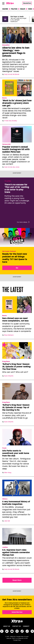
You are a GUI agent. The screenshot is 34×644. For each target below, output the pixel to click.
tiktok (22, 631)
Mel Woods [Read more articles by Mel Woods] (16, 74)
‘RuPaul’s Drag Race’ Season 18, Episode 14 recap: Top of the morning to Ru (16, 407)
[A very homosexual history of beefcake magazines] (17, 489)
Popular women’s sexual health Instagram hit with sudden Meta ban (16, 149)
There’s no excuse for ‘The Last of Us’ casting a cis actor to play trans (17, 188)
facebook (2, 631)
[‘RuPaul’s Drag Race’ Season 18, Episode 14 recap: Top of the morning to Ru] (17, 392)
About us (7, 626)
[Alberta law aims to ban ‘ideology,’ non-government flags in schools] (17, 35)
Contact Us (17, 626)
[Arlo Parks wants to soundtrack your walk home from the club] (17, 438)
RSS (32, 631)
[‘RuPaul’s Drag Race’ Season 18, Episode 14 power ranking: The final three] (17, 351)
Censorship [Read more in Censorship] (6, 144)
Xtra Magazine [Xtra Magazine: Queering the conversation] (10, 3)
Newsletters (27, 3)
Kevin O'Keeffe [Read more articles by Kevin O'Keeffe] (9, 376)
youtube (12, 631)
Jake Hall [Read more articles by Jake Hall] (7, 521)
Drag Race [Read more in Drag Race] (6, 361)
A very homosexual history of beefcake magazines (16, 503)
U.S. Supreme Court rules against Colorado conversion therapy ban (16, 552)
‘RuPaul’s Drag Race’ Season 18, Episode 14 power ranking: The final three (17, 367)
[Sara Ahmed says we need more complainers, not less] (17, 305)
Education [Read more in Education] (6, 45)
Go (17, 268)
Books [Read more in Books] (4, 98)
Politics (14, 9)
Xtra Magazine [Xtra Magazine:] (17, 621)
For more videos (22, 222)
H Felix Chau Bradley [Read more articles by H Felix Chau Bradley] (11, 121)
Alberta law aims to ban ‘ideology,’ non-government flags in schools (16, 52)
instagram (17, 631)
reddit (27, 631)
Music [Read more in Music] (4, 448)
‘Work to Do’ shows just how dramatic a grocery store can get (17, 103)
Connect (26, 626)
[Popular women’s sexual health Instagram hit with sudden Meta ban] (17, 134)
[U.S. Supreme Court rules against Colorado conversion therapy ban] (17, 537)
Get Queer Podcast (9, 251)
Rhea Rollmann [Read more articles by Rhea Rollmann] (9, 335)
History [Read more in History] (5, 499)
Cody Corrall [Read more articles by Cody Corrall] (8, 74)
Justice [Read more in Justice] (5, 547)
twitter (7, 631)
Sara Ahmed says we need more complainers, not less (15, 319)
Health (23, 9)
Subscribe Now (17, 612)
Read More (17, 580)
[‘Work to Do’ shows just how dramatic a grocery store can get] (17, 88)
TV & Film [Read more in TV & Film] (8, 181)
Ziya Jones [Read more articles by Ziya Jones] (16, 167)
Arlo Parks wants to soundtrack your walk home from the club (16, 453)
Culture (5, 9)
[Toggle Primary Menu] (3, 4)
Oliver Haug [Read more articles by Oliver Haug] (8, 473)
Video (30, 9)
